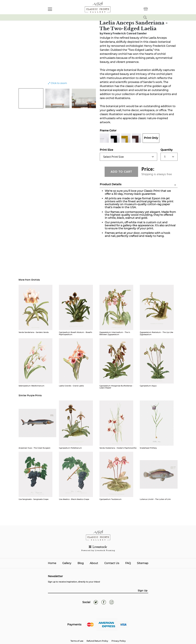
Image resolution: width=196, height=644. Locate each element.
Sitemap (143, 563)
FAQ (128, 563)
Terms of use (77, 641)
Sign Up (143, 591)
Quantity (167, 150)
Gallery (67, 563)
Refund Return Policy (97, 641)
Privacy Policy (119, 641)
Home (52, 563)
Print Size (106, 150)
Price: (148, 169)
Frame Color (108, 130)
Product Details (111, 184)
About (94, 563)
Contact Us (112, 563)
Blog (81, 563)
